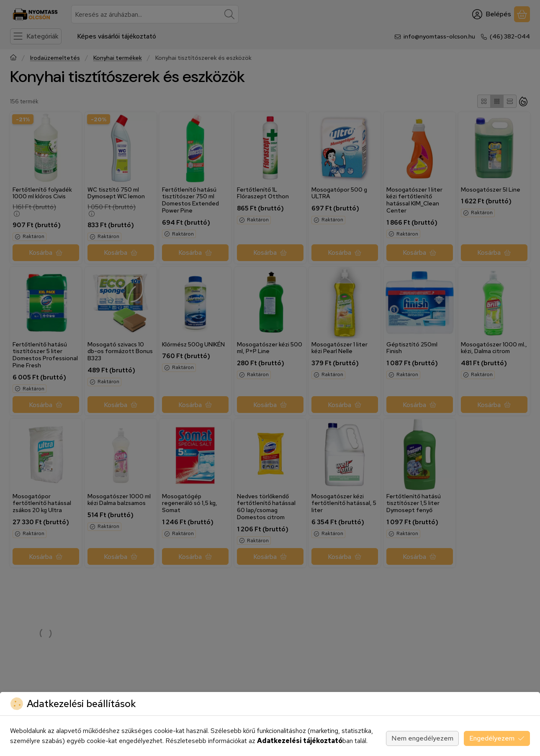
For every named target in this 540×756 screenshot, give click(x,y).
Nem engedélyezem (422, 738)
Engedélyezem (497, 738)
